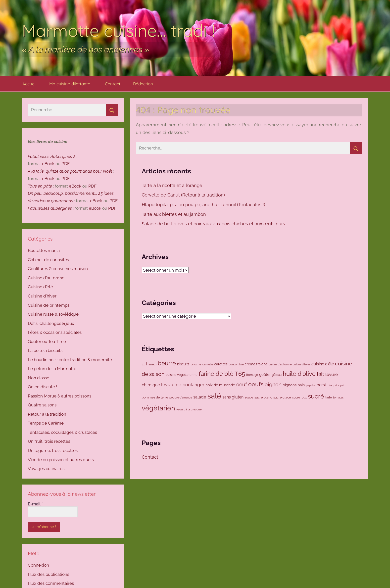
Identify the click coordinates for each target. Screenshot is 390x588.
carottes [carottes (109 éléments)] (221, 364)
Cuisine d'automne (46, 278)
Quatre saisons (42, 405)
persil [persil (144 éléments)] (322, 385)
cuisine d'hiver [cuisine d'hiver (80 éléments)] (301, 364)
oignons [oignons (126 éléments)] (290, 385)
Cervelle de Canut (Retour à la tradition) (184, 195)
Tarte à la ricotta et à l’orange (173, 185)
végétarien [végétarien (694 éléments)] (158, 408)
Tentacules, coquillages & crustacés (62, 432)
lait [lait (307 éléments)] (320, 374)
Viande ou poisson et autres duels (61, 460)
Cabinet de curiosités (48, 260)
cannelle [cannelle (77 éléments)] (208, 365)
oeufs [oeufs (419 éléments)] (256, 384)
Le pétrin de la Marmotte (52, 369)
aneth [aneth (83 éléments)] (152, 364)
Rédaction (143, 84)
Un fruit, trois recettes (49, 441)
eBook (48, 164)
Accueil (29, 84)
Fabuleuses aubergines (50, 208)
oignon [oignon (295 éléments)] (273, 384)
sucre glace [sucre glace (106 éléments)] (282, 397)
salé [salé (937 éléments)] (214, 396)
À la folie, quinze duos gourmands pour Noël (70, 171)
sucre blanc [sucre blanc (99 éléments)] (263, 397)
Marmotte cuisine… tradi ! (118, 30)
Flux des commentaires (51, 583)
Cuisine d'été (40, 287)
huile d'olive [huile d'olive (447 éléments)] (299, 374)
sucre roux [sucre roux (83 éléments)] (299, 397)
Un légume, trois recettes (53, 450)
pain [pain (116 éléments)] (301, 385)
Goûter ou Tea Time (47, 342)
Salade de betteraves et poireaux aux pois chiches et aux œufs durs (214, 224)
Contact (113, 84)
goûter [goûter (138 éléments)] (265, 375)
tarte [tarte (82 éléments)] (329, 397)
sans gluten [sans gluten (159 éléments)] (233, 397)
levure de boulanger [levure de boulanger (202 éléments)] (183, 385)
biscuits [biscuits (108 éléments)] (183, 364)
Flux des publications (49, 574)
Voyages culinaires (46, 469)
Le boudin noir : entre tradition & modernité (70, 360)
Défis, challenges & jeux (51, 323)
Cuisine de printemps (49, 305)
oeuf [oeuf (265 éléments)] (242, 385)
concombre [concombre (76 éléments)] (236, 365)
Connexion (38, 565)
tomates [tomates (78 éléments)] (338, 398)
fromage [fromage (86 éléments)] (252, 375)
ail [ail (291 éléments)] (145, 364)
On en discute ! (42, 387)
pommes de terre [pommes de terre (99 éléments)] (155, 397)
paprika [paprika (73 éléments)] (311, 385)
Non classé (39, 378)
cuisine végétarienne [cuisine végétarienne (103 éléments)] (182, 375)
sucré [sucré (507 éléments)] (316, 396)
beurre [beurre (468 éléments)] (167, 363)
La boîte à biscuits (45, 350)
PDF (66, 164)
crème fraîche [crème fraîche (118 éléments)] (256, 364)
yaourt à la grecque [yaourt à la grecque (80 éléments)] (189, 409)
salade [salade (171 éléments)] (200, 397)
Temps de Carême (46, 423)
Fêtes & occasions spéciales (55, 332)
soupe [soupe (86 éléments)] (249, 397)
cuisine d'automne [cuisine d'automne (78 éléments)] (280, 365)
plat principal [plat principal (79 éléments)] (336, 385)
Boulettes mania (44, 250)
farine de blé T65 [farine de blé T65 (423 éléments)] (222, 374)
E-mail (35, 504)
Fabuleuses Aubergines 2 (52, 156)
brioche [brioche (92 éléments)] (196, 364)
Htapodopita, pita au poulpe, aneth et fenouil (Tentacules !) (203, 205)
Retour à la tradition (47, 414)
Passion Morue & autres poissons (60, 396)
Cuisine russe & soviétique (53, 314)
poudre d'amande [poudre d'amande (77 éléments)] (181, 398)
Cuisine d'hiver (42, 296)
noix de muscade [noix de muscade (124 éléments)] (220, 385)
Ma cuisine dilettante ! (71, 84)
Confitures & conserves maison (58, 269)
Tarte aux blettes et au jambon (174, 214)
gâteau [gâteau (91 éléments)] (277, 375)
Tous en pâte (40, 186)
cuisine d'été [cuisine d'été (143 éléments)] (323, 364)
